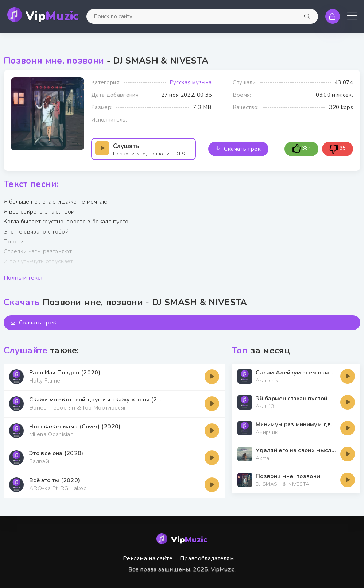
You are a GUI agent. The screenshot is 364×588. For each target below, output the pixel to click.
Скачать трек (238, 149)
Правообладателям (207, 558)
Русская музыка (191, 82)
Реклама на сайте (148, 558)
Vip (52, 16)
